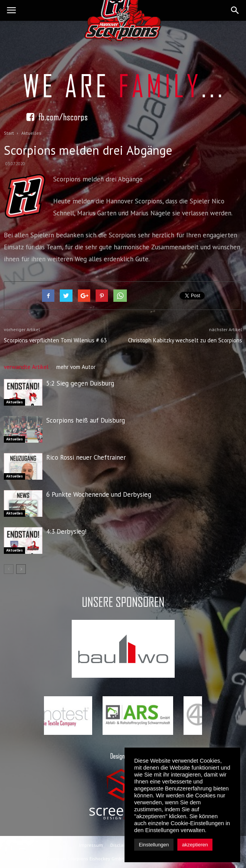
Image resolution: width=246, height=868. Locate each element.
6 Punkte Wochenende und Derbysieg (99, 494)
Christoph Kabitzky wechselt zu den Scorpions (185, 340)
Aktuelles (14, 402)
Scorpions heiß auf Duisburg (86, 420)
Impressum (91, 845)
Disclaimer (122, 845)
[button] (235, 10)
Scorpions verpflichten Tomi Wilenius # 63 (55, 340)
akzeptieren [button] (195, 845)
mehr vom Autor (76, 367)
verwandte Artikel (26, 367)
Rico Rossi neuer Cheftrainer (86, 457)
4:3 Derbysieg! (66, 531)
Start (9, 133)
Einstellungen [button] (154, 845)
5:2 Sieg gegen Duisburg (80, 383)
